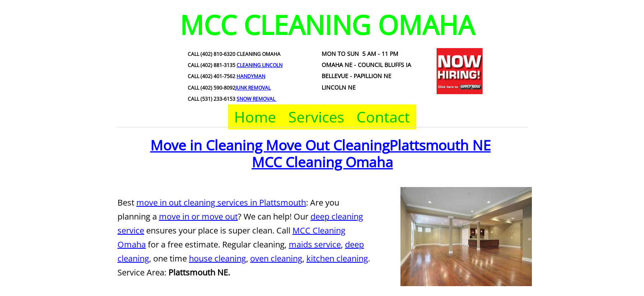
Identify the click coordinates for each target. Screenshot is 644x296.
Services (316, 117)
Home (255, 117)
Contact (383, 117)
